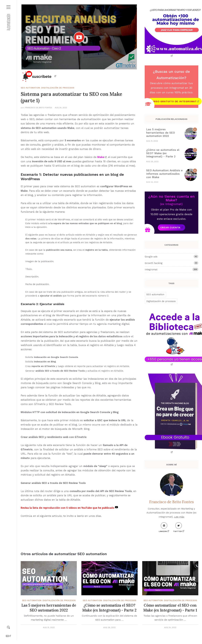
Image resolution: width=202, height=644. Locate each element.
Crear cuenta (170, 227)
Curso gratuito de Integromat (174, 101)
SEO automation (30, 88)
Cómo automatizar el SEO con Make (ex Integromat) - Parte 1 (170, 608)
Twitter (177, 527)
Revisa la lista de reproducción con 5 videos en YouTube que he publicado (68, 508)
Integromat (172, 269)
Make (101, 157)
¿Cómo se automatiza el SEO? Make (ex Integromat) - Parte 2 (163, 153)
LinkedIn (163, 527)
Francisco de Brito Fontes (38, 108)
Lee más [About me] (179, 517)
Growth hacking (172, 263)
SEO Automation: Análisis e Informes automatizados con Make (164, 174)
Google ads (172, 256)
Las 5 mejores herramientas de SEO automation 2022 (161, 133)
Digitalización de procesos (58, 88)
